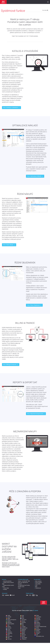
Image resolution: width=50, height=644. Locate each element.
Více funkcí (45, 10)
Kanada (23, 621)
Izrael (22, 618)
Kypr (22, 624)
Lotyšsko (23, 627)
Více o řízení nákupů (9, 245)
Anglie (8, 615)
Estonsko (9, 628)
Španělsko (37, 629)
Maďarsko (23, 629)
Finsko (8, 629)
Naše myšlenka (38, 581)
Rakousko (37, 618)
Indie (8, 638)
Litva (22, 625)
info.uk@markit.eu (24, 583)
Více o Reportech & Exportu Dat (36, 414)
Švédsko (37, 631)
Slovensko (37, 624)
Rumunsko (37, 620)
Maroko (23, 632)
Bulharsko (9, 622)
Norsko (23, 636)
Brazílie (8, 621)
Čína (8, 625)
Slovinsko (37, 625)
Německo (23, 635)
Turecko (37, 633)
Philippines (23, 639)
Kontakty (4, 589)
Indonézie (9, 639)
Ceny (36, 585)
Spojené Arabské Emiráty (40, 627)
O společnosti (37, 588)
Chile (8, 635)
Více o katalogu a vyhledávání (11, 108)
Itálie (22, 617)
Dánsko (8, 627)
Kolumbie (23, 622)
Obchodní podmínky (7, 581)
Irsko (22, 615)
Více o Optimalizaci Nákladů (35, 176)
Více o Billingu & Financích (11, 365)
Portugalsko (38, 617)
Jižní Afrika (23, 620)
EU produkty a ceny (39, 636)
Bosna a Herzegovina (11, 620)
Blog (36, 587)
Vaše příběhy (37, 584)
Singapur (37, 622)
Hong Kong (9, 633)
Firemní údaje (5, 588)
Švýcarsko (37, 632)
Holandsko (9, 632)
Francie (8, 631)
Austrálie (9, 617)
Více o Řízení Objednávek (34, 305)
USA (36, 635)
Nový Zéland (24, 638)
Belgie (8, 618)
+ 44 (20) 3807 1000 (26, 581)
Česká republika (10, 624)
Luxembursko (24, 628)
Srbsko (37, 628)
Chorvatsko (9, 636)
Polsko (37, 615)
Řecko (37, 621)
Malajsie (23, 631)
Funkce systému (38, 583)
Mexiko (23, 633)
